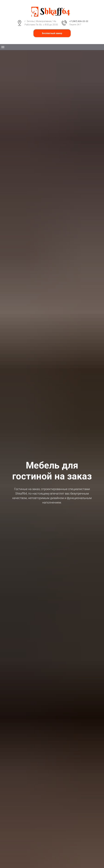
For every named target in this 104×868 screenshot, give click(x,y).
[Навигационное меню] (3, 47)
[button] (52, 33)
